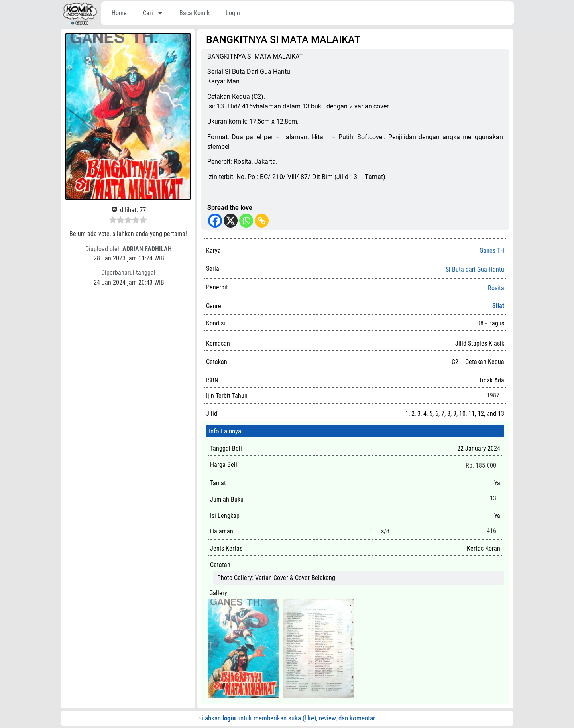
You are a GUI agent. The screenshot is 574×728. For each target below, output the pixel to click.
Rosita (496, 288)
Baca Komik (195, 13)
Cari (153, 13)
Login (233, 13)
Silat (498, 306)
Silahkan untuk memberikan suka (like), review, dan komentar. (287, 718)
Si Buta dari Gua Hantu (475, 270)
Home (119, 13)
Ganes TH (492, 251)
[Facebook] (215, 221)
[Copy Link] (262, 221)
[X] (231, 221)
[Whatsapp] (246, 221)
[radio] (113, 221)
